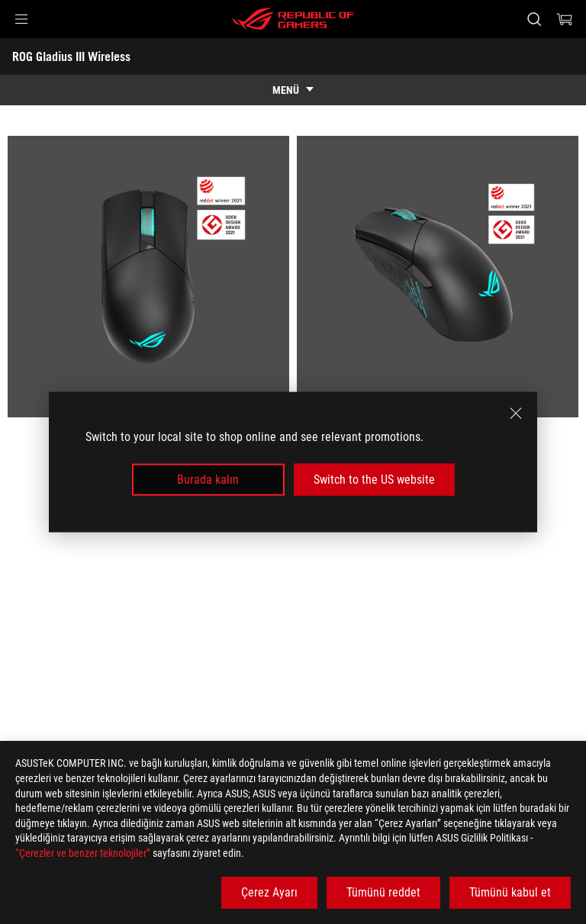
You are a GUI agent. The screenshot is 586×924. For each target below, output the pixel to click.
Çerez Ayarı (269, 892)
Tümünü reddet (383, 892)
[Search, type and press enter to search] (534, 19)
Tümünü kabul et (510, 892)
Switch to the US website (374, 480)
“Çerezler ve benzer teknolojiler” (83, 853)
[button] (21, 19)
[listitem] (148, 277)
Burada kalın (208, 480)
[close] (516, 413)
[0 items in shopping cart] (565, 19)
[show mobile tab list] (293, 90)
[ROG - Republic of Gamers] (293, 19)
